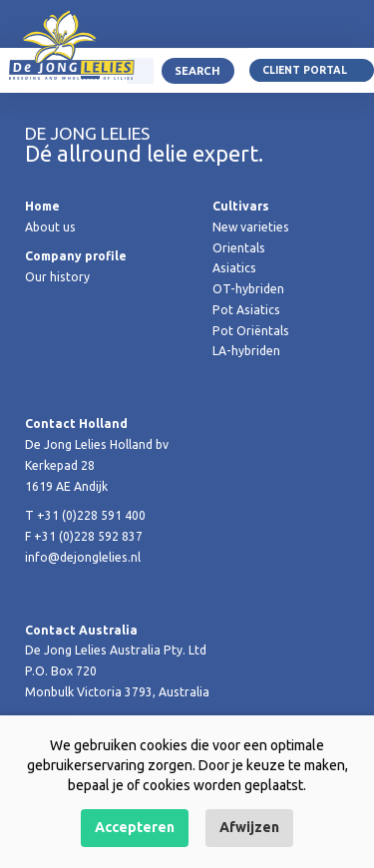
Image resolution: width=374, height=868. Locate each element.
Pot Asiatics (246, 310)
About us (50, 227)
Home (42, 206)
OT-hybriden (248, 289)
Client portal (305, 70)
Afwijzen (249, 827)
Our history (57, 277)
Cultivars (241, 206)
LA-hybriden (246, 351)
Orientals (239, 248)
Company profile (76, 256)
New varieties (251, 227)
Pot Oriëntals (251, 331)
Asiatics (234, 268)
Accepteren (135, 827)
